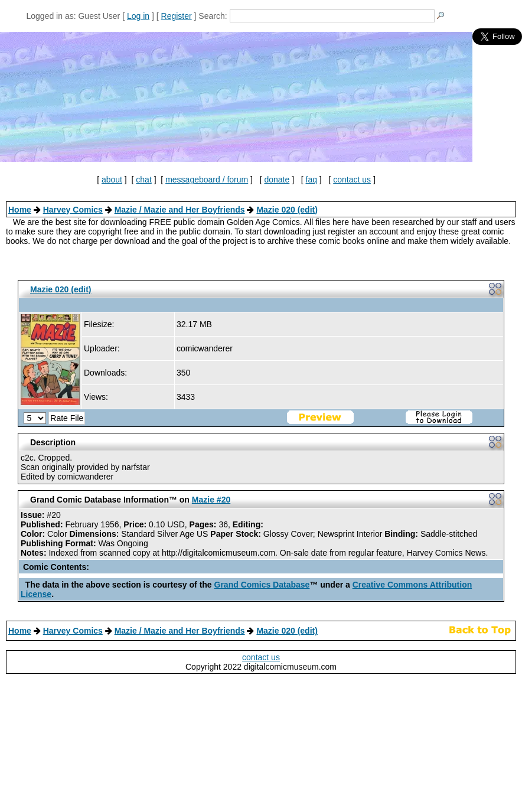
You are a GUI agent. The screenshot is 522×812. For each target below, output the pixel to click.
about (112, 180)
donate (277, 180)
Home (20, 210)
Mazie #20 (211, 500)
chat (143, 180)
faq (311, 180)
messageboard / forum (207, 180)
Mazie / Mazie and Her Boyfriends (180, 210)
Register (177, 16)
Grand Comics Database (262, 585)
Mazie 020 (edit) (287, 210)
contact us (352, 180)
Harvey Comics (73, 210)
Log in (138, 16)
